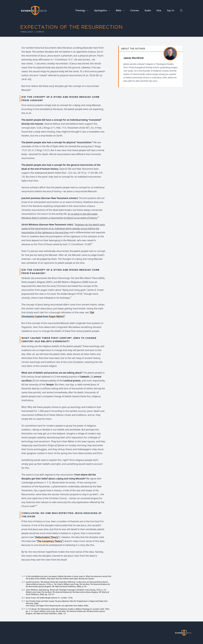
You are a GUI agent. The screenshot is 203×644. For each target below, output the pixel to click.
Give (159, 10)
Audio (148, 10)
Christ (40, 32)
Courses (135, 10)
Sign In (171, 10)
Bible (119, 10)
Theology (80, 10)
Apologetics (101, 10)
